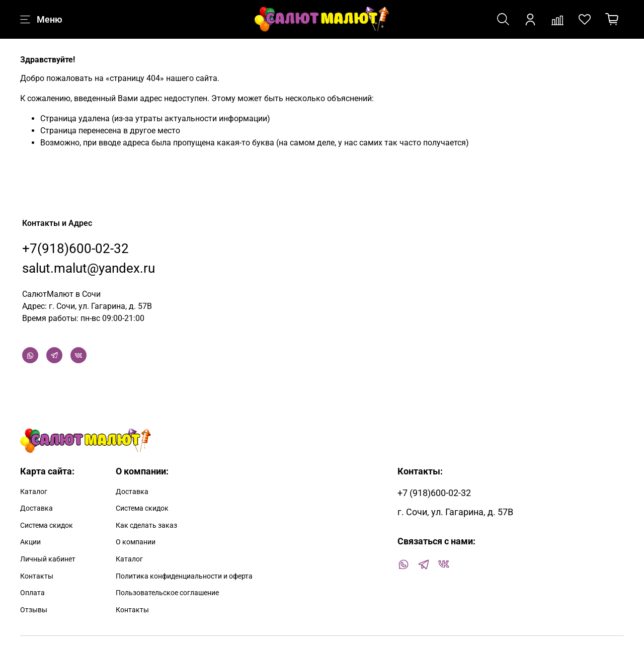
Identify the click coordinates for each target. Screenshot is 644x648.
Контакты (37, 576)
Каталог (34, 492)
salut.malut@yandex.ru (89, 268)
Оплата (32, 593)
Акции (30, 542)
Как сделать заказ (146, 525)
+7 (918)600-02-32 (434, 493)
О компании (136, 542)
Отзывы (34, 610)
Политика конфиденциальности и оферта (184, 576)
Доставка (36, 508)
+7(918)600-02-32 (75, 249)
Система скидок (47, 525)
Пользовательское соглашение (167, 593)
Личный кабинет (48, 559)
